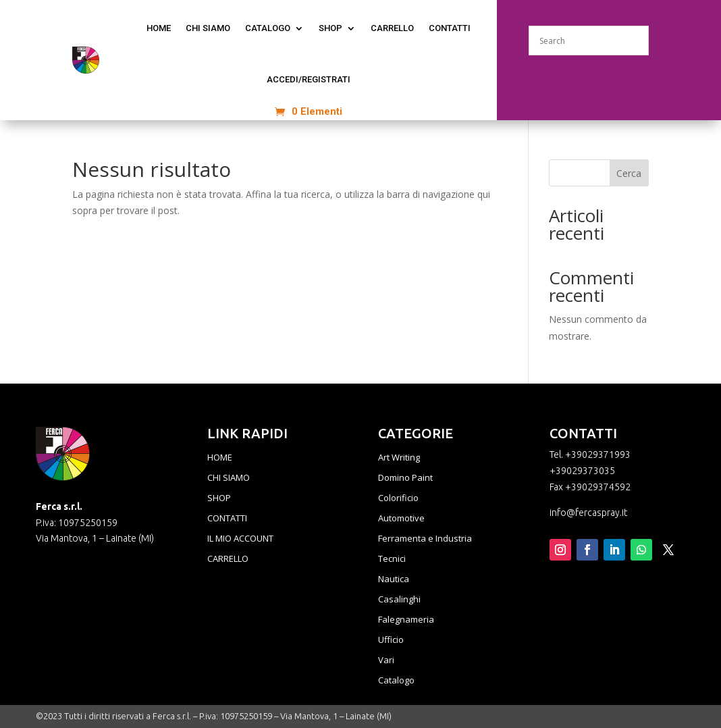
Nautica (394, 579)
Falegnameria (406, 620)
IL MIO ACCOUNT (240, 539)
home (159, 28)
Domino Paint (405, 478)
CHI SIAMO (208, 28)
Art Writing (399, 458)
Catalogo (396, 681)
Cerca (629, 173)
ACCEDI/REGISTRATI (309, 79)
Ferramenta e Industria (425, 539)
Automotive (401, 519)
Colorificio (398, 498)
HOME (220, 458)
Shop (330, 28)
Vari (386, 660)
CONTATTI (450, 28)
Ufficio (391, 640)
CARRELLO (228, 559)
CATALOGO (268, 28)
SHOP (219, 498)
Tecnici (392, 559)
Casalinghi (399, 600)
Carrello (392, 28)
